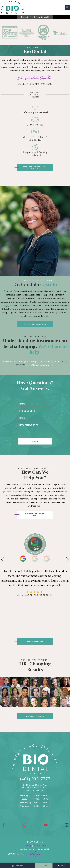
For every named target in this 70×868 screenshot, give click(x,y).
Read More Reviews (35, 641)
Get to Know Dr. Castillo (35, 324)
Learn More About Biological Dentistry (35, 167)
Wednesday (26, 802)
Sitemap (28, 846)
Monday (24, 795)
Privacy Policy (40, 846)
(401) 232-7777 (35, 779)
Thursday (25, 806)
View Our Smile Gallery (35, 716)
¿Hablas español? (17, 854)
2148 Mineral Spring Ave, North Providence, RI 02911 (35, 786)
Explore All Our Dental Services (35, 515)
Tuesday (24, 799)
